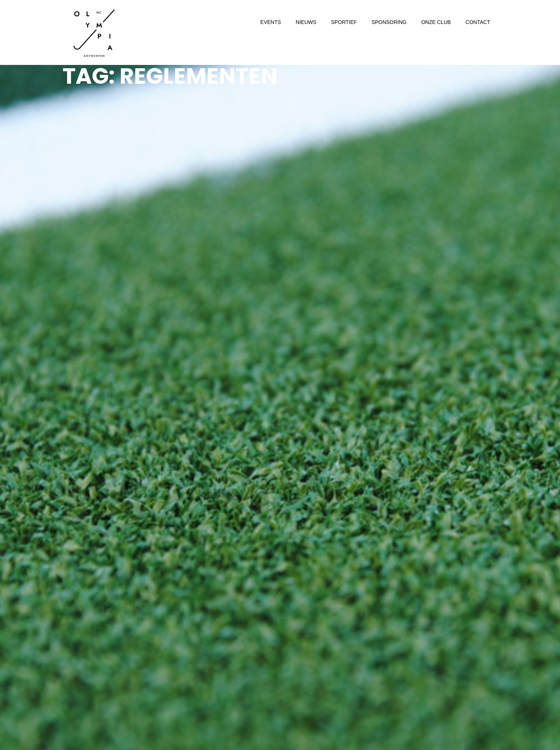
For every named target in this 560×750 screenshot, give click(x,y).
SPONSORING (389, 22)
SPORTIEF (344, 22)
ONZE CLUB (436, 22)
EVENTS (271, 22)
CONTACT (478, 22)
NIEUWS (306, 22)
